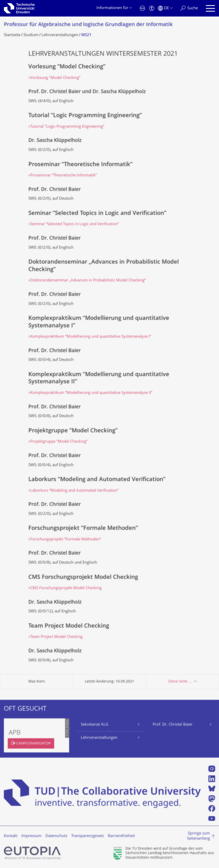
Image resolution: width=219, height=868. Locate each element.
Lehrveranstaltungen (99, 738)
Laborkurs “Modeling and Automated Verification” (74, 491)
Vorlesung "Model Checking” (55, 78)
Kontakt (11, 836)
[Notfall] (142, 8)
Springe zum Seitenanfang (198, 836)
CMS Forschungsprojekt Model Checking (66, 588)
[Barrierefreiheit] (152, 8)
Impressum (31, 836)
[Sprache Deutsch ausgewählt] (165, 8)
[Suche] (189, 8)
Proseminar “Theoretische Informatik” (63, 176)
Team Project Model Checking (56, 637)
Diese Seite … (180, 682)
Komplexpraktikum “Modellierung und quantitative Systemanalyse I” (91, 337)
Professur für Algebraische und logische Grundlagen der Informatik (88, 25)
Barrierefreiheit (121, 836)
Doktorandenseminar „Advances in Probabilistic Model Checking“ (88, 281)
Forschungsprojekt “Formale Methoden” (66, 540)
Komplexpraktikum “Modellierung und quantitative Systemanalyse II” (91, 393)
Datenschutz (56, 836)
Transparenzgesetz (88, 836)
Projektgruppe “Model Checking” (59, 442)
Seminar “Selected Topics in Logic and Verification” (75, 224)
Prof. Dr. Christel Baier (173, 725)
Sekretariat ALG (95, 725)
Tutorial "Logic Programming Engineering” (67, 127)
